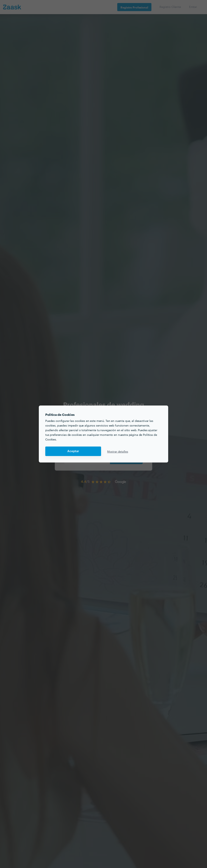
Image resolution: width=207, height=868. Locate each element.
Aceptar (73, 451)
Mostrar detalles (118, 451)
